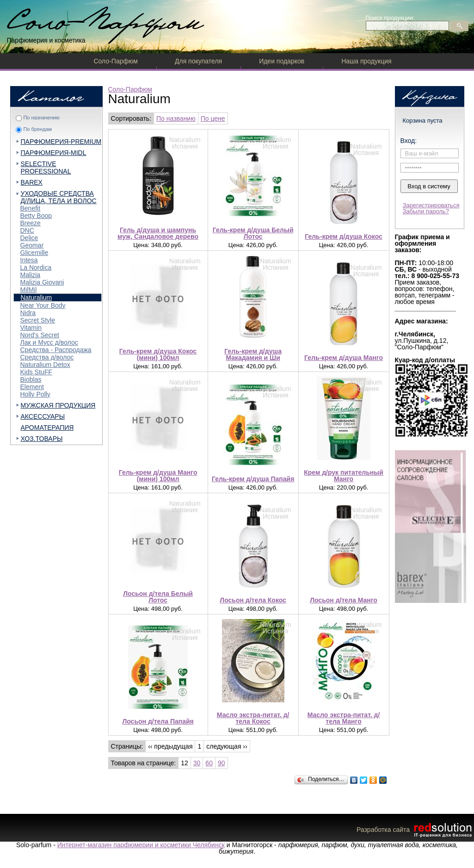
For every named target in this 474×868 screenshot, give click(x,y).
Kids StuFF (36, 372)
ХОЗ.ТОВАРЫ (42, 439)
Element (32, 387)
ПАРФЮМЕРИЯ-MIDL (54, 153)
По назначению (41, 118)
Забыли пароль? (426, 211)
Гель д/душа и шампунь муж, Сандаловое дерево (158, 233)
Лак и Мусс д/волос (49, 342)
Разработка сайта (415, 830)
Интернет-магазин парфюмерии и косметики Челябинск (141, 845)
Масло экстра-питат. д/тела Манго (344, 718)
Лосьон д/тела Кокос (253, 600)
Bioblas (31, 379)
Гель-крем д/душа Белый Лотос (253, 233)
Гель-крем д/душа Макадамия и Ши (253, 354)
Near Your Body (43, 305)
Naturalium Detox (45, 365)
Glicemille (34, 253)
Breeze (31, 223)
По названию (176, 118)
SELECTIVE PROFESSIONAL (46, 167)
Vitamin (31, 328)
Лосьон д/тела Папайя (158, 721)
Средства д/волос (47, 357)
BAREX (32, 182)
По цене (213, 118)
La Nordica (36, 267)
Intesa (29, 260)
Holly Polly (35, 394)
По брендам (37, 129)
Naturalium (37, 298)
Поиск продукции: (390, 18)
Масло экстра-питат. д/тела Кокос (253, 718)
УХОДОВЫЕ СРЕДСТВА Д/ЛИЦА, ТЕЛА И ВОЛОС (59, 197)
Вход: (409, 141)
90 (222, 763)
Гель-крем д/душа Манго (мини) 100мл (158, 476)
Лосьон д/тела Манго (344, 600)
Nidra (28, 313)
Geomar (32, 245)
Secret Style (38, 320)
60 (209, 763)
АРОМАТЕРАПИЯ (47, 428)
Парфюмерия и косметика (46, 40)
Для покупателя (198, 61)
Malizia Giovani (42, 282)
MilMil (29, 290)
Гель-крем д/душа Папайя (253, 479)
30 (197, 763)
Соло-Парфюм (116, 61)
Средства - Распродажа (56, 350)
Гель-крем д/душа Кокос (344, 236)
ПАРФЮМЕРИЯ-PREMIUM (61, 142)
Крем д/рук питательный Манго (344, 476)
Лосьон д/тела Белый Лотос (158, 597)
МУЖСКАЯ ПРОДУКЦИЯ (58, 405)
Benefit (31, 208)
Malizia (31, 275)
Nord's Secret (40, 335)
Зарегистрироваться (431, 205)
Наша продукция (366, 61)
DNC (27, 230)
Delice (29, 238)
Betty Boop (36, 216)
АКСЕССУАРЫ (43, 416)
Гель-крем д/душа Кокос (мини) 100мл (158, 354)
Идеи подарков (282, 61)
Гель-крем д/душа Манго (344, 358)
